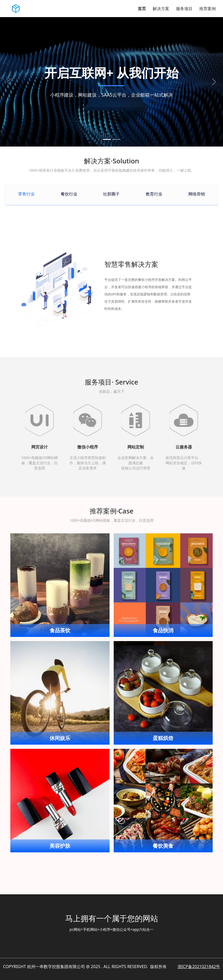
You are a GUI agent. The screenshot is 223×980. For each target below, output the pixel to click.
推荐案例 (207, 9)
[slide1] (107, 139)
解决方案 (161, 9)
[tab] (26, 194)
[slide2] (116, 139)
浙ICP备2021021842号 (199, 967)
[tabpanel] (111, 286)
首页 (142, 9)
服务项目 (184, 9)
